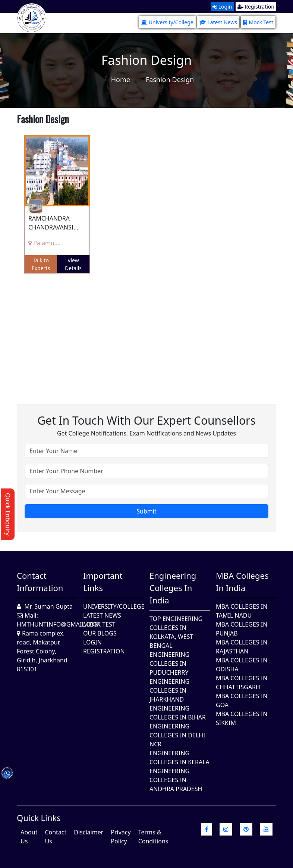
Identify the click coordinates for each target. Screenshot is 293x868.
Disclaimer (89, 832)
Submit (146, 511)
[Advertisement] (146, 333)
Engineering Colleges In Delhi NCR (177, 735)
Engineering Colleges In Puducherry (169, 664)
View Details (73, 264)
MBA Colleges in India (242, 582)
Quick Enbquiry (8, 514)
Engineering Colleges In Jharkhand (169, 690)
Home (121, 79)
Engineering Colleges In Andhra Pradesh (176, 780)
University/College (167, 22)
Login (222, 7)
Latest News (218, 22)
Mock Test (258, 22)
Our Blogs (100, 633)
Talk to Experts (41, 264)
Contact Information (40, 582)
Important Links (103, 582)
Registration (256, 7)
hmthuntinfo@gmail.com (58, 624)
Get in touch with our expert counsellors (146, 420)
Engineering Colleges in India (173, 588)
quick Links (39, 818)
